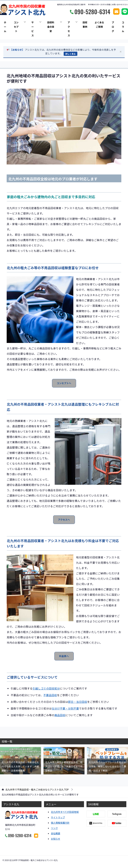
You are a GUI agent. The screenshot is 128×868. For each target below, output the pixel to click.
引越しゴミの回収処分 (46, 688)
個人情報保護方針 (60, 823)
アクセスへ (64, 520)
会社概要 (55, 833)
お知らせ (55, 839)
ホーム (5, 27)
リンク (54, 828)
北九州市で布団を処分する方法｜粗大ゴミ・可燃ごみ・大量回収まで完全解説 (64, 766)
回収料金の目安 (51, 27)
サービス (32, 29)
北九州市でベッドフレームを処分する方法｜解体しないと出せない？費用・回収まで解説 (107, 766)
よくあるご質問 (99, 24)
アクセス (69, 29)
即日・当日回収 (78, 702)
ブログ (113, 27)
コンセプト (16, 27)
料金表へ (64, 656)
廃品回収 (60, 715)
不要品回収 (50, 695)
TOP (37, 790)
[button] (64, 52)
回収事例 (85, 24)
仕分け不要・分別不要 (65, 708)
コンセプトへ (64, 383)
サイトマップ (58, 817)
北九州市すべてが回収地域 (65, 812)
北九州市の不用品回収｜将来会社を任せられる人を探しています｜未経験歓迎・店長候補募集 (20, 766)
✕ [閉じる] (121, 52)
